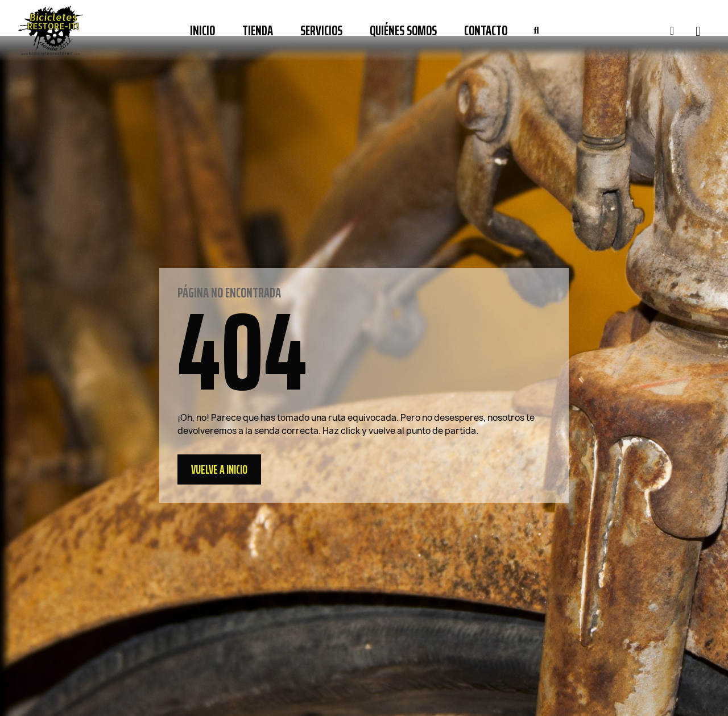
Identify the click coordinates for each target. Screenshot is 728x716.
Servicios (321, 31)
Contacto (486, 31)
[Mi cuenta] (672, 31)
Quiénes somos (403, 31)
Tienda (258, 31)
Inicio (202, 31)
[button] (536, 31)
